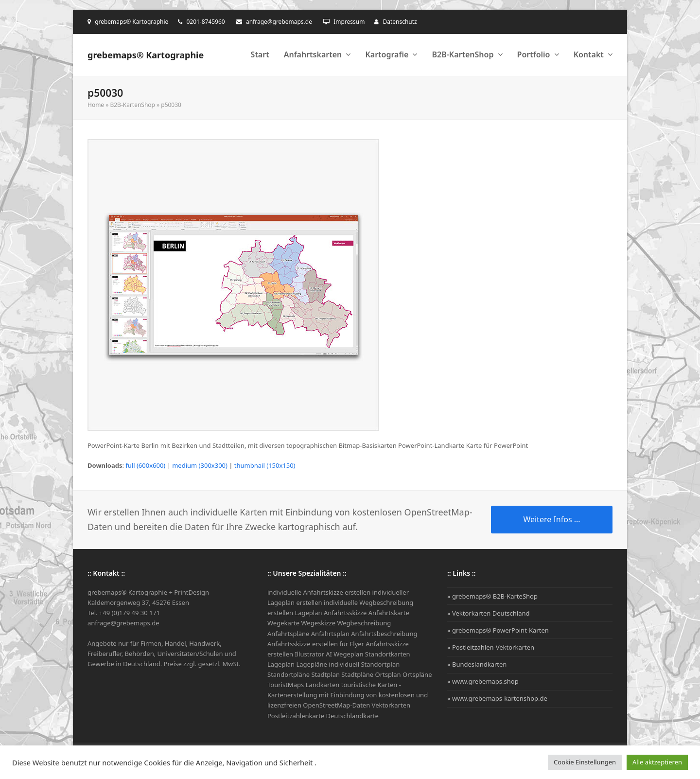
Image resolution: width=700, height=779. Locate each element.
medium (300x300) (200, 465)
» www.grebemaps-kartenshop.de (497, 698)
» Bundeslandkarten (477, 664)
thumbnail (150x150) (265, 465)
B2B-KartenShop (132, 105)
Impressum (349, 22)
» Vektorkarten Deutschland (489, 613)
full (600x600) (145, 465)
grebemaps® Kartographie (146, 55)
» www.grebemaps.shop (483, 681)
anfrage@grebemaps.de (279, 22)
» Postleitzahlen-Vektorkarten (491, 647)
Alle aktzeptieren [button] (657, 762)
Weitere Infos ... (551, 519)
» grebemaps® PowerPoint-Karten (498, 630)
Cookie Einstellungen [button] (585, 762)
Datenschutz (400, 22)
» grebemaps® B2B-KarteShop (492, 596)
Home (96, 105)
